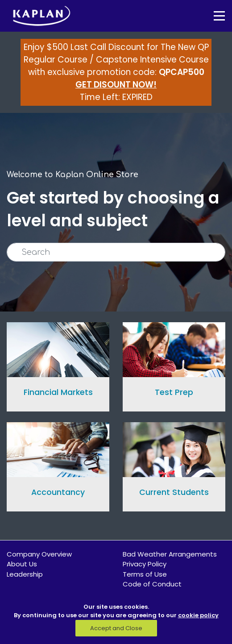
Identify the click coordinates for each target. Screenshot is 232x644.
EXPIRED (137, 97)
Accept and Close (116, 628)
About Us (22, 564)
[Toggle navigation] (213, 16)
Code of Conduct (152, 584)
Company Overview (39, 554)
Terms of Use (145, 574)
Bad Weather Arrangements (170, 554)
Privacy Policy (145, 564)
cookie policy (198, 615)
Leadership (25, 574)
